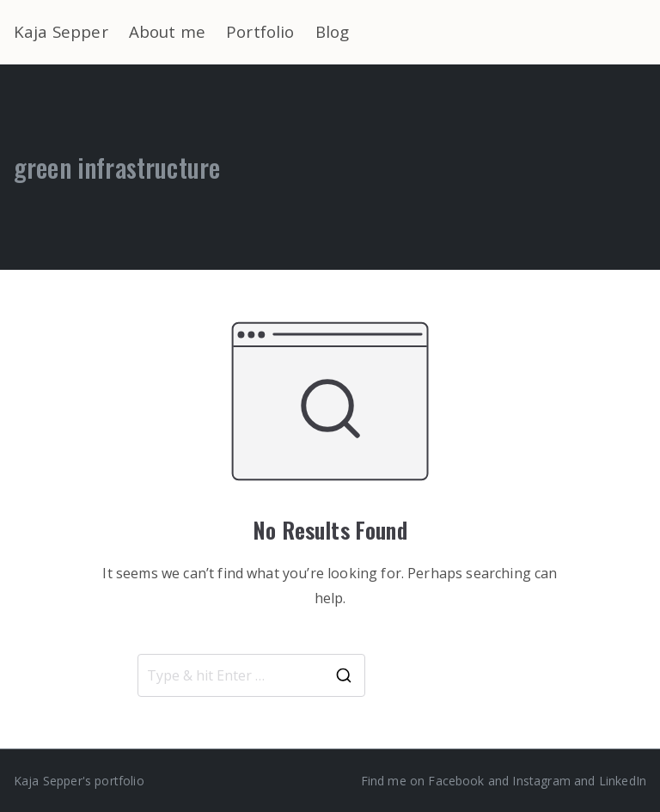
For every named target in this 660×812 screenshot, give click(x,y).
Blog (333, 31)
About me (167, 31)
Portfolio (260, 31)
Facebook (456, 781)
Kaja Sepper (61, 31)
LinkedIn (623, 781)
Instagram (541, 781)
